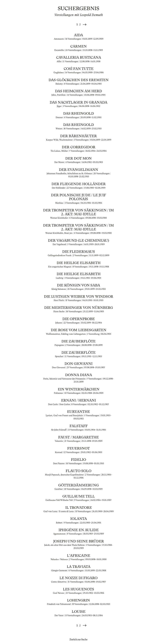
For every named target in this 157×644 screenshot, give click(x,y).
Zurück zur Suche (78, 639)
